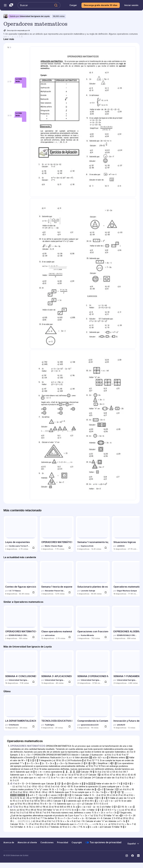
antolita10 (121, 725)
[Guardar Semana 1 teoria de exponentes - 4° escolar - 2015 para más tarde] (70, 592)
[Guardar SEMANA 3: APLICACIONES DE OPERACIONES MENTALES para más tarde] (70, 682)
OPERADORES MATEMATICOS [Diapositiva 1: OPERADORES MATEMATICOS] (28, 746)
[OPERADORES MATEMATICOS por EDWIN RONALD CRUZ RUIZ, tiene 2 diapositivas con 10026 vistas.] (21, 623)
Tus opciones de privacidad (103, 842)
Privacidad (63, 842)
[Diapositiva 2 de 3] (17, 96)
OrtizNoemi (14, 725)
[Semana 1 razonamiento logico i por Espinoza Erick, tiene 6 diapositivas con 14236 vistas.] (93, 534)
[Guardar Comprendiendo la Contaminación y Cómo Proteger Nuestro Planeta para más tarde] (106, 726)
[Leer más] (9, 39)
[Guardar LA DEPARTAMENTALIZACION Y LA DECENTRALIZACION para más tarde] (33, 726)
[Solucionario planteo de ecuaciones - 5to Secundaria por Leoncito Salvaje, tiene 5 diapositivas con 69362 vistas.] (93, 579)
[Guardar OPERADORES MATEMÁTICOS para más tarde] (70, 548)
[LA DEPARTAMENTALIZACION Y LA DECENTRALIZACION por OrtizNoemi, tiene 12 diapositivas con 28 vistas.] (21, 713)
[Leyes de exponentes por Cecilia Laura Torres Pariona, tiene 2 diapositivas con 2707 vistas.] (21, 534)
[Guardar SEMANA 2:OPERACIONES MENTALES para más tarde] (106, 682)
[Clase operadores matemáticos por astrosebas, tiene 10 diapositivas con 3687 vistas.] (57, 623)
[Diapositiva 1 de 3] (17, 62)
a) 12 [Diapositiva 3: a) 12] (13, 807)
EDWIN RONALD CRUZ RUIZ (19, 635)
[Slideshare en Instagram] (127, 856)
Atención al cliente (27, 842)
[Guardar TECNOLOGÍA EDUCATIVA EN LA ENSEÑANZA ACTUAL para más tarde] (70, 726)
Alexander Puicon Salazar (55, 591)
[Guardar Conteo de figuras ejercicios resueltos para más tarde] (33, 592)
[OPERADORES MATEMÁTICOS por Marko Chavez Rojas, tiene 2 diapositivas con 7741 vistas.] (57, 534)
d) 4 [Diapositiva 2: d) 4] (12, 783)
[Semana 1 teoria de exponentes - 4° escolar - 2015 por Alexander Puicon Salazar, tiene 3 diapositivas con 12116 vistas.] (57, 579)
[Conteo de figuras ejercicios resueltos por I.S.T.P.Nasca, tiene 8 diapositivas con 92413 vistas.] (21, 579)
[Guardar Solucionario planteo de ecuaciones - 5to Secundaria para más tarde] (106, 592)
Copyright (77, 842)
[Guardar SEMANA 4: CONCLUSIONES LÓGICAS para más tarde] (33, 682)
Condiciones (47, 842)
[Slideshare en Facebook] (133, 856)
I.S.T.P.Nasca (15, 591)
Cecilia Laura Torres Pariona (19, 546)
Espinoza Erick (87, 546)
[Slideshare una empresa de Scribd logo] (11, 5)
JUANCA (121, 546)
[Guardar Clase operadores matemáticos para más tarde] (70, 637)
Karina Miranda (87, 635)
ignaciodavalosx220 (90, 725)
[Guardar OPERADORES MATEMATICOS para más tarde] (33, 637)
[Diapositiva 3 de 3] (17, 130)
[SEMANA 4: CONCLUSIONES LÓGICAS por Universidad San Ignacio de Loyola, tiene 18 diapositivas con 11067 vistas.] (21, 668)
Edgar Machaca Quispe (127, 591)
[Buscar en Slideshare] (39, 5)
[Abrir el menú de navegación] (5, 5)
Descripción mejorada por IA (17, 30)
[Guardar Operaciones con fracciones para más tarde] (106, 637)
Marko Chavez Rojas (54, 546)
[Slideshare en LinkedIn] (138, 856)
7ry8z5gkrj (49, 725)
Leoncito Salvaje (88, 591)
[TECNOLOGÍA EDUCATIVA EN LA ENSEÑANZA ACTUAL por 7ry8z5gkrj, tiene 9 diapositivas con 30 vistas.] (57, 713)
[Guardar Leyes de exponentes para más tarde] (33, 548)
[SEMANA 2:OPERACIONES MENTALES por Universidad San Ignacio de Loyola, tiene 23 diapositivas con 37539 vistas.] (93, 668)
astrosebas (50, 635)
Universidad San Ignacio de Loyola (35, 16)
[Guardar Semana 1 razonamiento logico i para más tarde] (106, 548)
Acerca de (9, 842)
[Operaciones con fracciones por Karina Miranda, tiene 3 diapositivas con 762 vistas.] (93, 623)
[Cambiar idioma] (134, 844)
